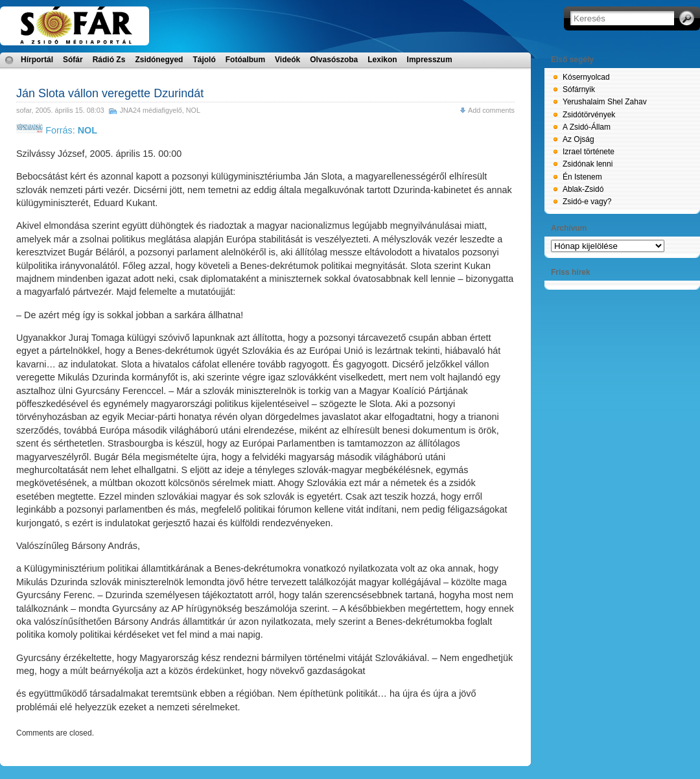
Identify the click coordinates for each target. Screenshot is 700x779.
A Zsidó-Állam (587, 127)
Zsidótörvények (589, 115)
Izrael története (589, 152)
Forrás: (57, 130)
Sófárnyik (579, 89)
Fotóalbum (245, 60)
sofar (24, 110)
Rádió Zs (109, 60)
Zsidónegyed (159, 60)
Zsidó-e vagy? (587, 202)
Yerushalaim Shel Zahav (605, 102)
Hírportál (37, 60)
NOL (193, 110)
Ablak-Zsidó (583, 189)
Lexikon (382, 60)
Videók (287, 60)
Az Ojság (578, 139)
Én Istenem (582, 177)
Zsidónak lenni (588, 164)
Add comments (491, 110)
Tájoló (204, 60)
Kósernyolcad (586, 77)
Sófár (73, 60)
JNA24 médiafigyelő (151, 110)
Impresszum (430, 60)
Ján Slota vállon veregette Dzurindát (110, 93)
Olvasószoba (334, 60)
